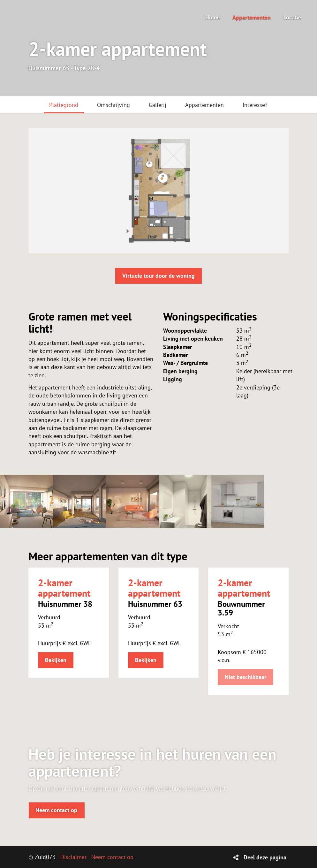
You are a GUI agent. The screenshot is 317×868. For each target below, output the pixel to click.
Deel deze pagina (265, 857)
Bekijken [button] (56, 660)
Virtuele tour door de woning (158, 276)
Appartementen (252, 17)
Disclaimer (73, 857)
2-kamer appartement (64, 588)
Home (212, 17)
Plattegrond (64, 105)
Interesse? (255, 105)
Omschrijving (113, 105)
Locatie (292, 17)
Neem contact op (56, 810)
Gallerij (158, 105)
